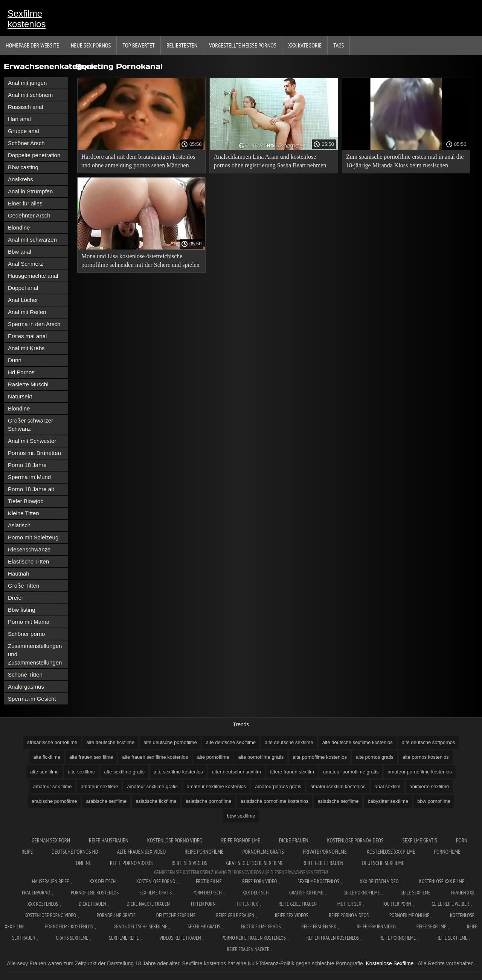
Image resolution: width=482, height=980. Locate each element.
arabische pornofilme (54, 801)
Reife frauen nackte (248, 949)
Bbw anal (20, 252)
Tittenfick (247, 904)
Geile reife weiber (450, 904)
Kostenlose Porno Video (175, 840)
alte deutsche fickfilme (110, 742)
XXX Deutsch (103, 881)
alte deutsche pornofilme (170, 742)
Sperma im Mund (29, 477)
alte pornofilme (213, 757)
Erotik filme (209, 881)
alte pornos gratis (375, 757)
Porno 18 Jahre (27, 465)
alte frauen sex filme (91, 757)
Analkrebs (21, 179)
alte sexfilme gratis (124, 772)
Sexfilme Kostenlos (318, 881)
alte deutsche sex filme (231, 742)
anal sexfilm (388, 786)
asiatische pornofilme (209, 801)
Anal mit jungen (27, 83)
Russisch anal (25, 107)
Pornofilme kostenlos (95, 893)
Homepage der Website (32, 45)
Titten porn (203, 904)
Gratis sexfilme (72, 938)
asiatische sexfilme (338, 801)
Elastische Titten (28, 561)
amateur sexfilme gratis (152, 786)
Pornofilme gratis (263, 852)
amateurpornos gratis (278, 786)
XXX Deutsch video (379, 881)
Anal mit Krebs (26, 348)
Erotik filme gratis (261, 926)
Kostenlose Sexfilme (390, 963)
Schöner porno (26, 634)
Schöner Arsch (26, 143)
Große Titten (24, 586)
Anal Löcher (23, 300)
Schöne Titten (25, 675)
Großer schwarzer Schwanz (31, 425)
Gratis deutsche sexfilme (255, 863)
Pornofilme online (409, 915)
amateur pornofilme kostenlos (420, 772)
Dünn (15, 360)
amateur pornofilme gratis (351, 772)
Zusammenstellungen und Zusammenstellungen (35, 654)
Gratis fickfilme (306, 893)
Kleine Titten (24, 513)
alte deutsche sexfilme (289, 742)
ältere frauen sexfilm (292, 772)
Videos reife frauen (180, 938)
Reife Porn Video (259, 881)
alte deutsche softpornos (429, 742)
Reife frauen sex (319, 926)
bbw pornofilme (434, 801)
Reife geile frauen (323, 863)
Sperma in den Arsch (34, 324)
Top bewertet (139, 45)
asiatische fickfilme (156, 801)
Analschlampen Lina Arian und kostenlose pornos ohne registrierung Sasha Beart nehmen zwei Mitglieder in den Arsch (270, 162)
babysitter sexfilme (388, 801)
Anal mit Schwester (32, 441)
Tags (339, 45)
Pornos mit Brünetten (34, 453)
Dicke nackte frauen (148, 904)
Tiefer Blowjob (26, 501)
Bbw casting (23, 167)
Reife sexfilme (432, 926)
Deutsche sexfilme (383, 863)
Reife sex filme (452, 938)
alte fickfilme (47, 757)
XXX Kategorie (305, 45)
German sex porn (51, 840)
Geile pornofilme (361, 893)
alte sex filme (44, 772)
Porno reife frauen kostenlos (254, 938)
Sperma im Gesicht (32, 699)
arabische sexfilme (106, 801)
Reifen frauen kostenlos (333, 938)
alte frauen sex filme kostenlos (155, 757)
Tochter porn (396, 904)
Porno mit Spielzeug (33, 537)
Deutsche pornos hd (75, 852)
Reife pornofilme (241, 840)
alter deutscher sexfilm (236, 772)
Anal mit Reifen (27, 312)
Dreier (16, 598)
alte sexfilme (81, 772)
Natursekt (20, 396)
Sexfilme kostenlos (27, 19)
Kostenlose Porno (156, 881)
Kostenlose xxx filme (391, 852)
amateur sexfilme (99, 786)
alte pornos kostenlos (426, 757)
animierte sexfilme (429, 786)
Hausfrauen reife (50, 881)
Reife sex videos (189, 863)
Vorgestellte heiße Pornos (243, 45)
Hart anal (19, 119)
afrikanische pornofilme (52, 742)
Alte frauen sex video (142, 852)
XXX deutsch (256, 893)
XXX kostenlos (43, 904)
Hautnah (19, 573)
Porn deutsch (207, 893)
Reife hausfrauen (109, 840)
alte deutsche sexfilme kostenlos (358, 742)
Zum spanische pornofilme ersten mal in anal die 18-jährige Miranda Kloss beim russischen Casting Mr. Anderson (405, 162)
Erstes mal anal (27, 336)
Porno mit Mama (29, 622)
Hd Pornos (21, 372)
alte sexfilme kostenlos (178, 772)
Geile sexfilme (415, 893)
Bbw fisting (22, 610)
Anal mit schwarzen (32, 240)
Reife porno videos (131, 863)
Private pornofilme (325, 852)
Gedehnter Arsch (29, 215)
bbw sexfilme (241, 816)
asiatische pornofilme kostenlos (275, 801)
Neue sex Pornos (91, 45)
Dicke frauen (294, 840)
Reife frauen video (376, 926)
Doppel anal (23, 288)
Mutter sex (349, 904)
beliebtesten (182, 45)
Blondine (19, 227)
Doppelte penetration (34, 155)
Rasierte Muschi (28, 384)
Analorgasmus (26, 687)
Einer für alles (25, 203)
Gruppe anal (24, 131)
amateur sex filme (53, 786)
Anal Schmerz (25, 264)
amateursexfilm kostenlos (338, 786)
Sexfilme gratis (420, 840)
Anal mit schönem (30, 95)
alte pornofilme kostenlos (320, 757)
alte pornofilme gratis (261, 757)
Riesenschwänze (29, 549)
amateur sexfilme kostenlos (217, 786)
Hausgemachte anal (33, 276)
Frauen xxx (463, 893)
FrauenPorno (36, 893)
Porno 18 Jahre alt (31, 489)
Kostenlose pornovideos (355, 840)
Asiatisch (19, 525)
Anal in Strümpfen (30, 191)
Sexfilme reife (124, 938)
